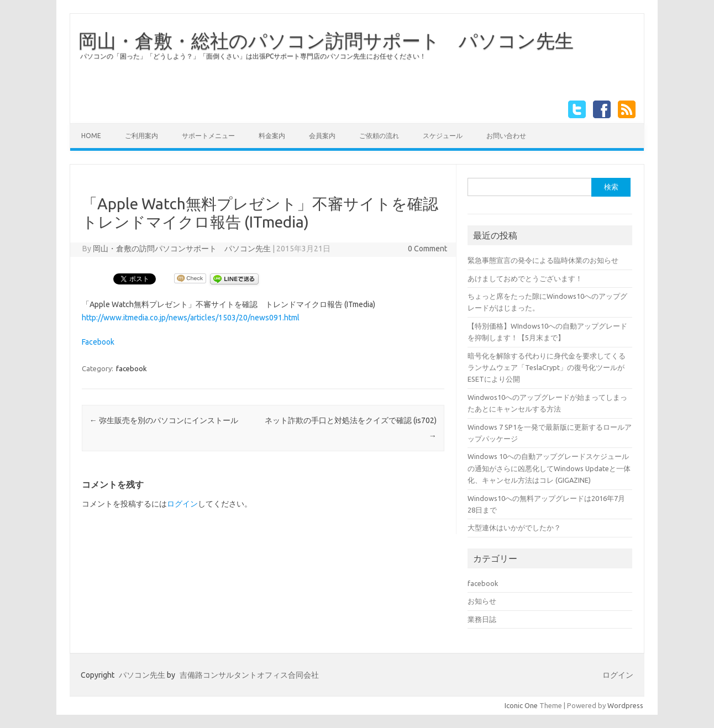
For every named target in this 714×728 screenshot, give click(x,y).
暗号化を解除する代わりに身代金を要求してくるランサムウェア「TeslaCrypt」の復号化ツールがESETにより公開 (547, 368)
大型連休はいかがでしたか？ (514, 527)
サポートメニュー (208, 136)
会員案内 (322, 136)
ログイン (182, 504)
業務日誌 (482, 619)
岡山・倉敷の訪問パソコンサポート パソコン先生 (182, 249)
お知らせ (482, 601)
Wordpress (625, 705)
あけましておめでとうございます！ (525, 278)
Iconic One (521, 705)
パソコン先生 (142, 675)
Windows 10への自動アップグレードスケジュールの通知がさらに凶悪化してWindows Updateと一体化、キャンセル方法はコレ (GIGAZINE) (549, 468)
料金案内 (272, 136)
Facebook (98, 342)
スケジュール (443, 136)
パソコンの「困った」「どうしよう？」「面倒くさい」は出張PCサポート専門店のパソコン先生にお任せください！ (253, 56)
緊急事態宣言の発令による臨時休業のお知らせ (543, 260)
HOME (91, 136)
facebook (132, 368)
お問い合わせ (506, 136)
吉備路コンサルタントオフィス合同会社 (249, 675)
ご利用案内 (141, 136)
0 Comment (427, 249)
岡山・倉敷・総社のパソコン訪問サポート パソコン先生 (326, 40)
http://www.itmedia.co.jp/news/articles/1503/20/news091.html (191, 318)
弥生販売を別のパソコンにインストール (164, 420)
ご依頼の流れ (379, 136)
